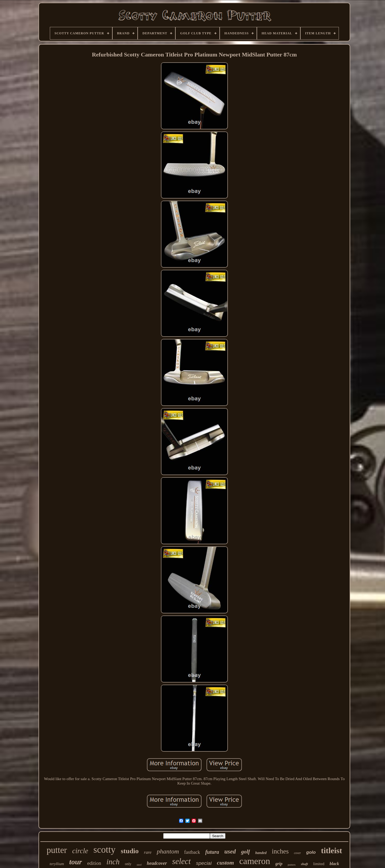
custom (225, 863)
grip (279, 864)
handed (261, 853)
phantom (168, 851)
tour (76, 862)
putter (57, 850)
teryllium (57, 864)
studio (130, 851)
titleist (331, 850)
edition (94, 863)
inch (113, 862)
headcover (157, 863)
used (230, 852)
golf (246, 852)
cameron (255, 861)
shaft (304, 864)
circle (80, 851)
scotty (104, 850)
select (182, 861)
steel (139, 865)
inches (280, 851)
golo (311, 852)
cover (298, 853)
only (128, 864)
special (204, 863)
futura (212, 852)
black (334, 864)
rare (148, 852)
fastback (192, 852)
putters (292, 865)
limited (319, 864)
